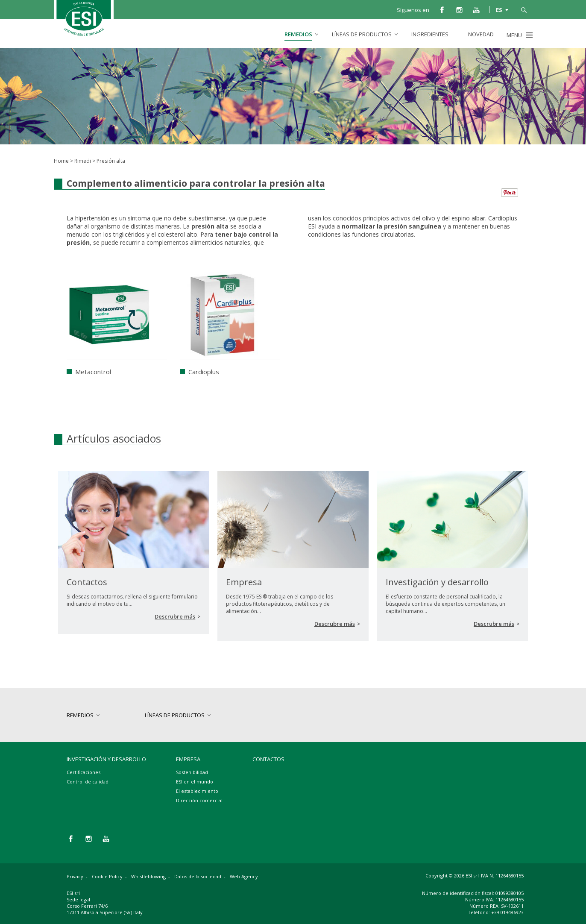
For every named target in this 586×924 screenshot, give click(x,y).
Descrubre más (175, 616)
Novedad (481, 34)
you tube (476, 9)
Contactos (268, 759)
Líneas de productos (362, 34)
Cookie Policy (107, 876)
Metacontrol (93, 372)
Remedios (298, 34)
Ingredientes (430, 34)
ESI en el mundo (195, 782)
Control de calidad (88, 782)
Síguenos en (413, 10)
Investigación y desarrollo (106, 759)
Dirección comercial (199, 800)
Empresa (188, 759)
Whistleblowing (148, 876)
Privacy (75, 876)
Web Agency (244, 876)
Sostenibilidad (192, 772)
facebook (442, 9)
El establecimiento (197, 791)
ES (499, 9)
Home (61, 161)
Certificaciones (84, 772)
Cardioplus (204, 372)
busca (524, 9)
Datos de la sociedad (198, 876)
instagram (459, 9)
